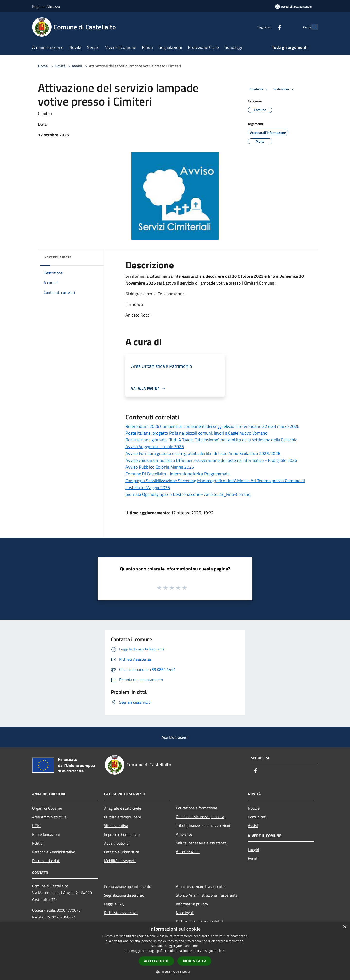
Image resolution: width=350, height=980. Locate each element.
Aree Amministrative (49, 817)
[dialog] (175, 951)
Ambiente (184, 834)
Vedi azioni (284, 89)
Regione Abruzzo (46, 6)
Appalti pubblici (117, 843)
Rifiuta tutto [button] (195, 961)
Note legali (185, 913)
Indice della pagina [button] (58, 257)
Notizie (254, 808)
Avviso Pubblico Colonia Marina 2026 (160, 467)
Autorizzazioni (188, 852)
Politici (38, 843)
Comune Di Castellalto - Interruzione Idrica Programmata (178, 474)
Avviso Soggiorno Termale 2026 (155, 447)
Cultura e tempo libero (122, 817)
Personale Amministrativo (54, 852)
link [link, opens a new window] (222, 951)
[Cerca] (312, 27)
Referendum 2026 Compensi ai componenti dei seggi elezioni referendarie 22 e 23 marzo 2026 (212, 426)
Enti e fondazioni (46, 834)
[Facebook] (269, 27)
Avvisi (77, 66)
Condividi (260, 89)
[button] (175, 972)
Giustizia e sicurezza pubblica (200, 817)
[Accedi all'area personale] (293, 6)
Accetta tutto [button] (156, 961)
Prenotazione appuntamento (128, 886)
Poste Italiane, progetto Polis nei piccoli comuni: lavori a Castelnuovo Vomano (197, 433)
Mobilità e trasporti (120, 861)
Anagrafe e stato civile (122, 808)
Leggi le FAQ (114, 904)
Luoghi (254, 850)
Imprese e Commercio (122, 834)
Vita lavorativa (116, 826)
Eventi (253, 858)
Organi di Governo (47, 808)
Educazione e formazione (197, 808)
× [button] (345, 927)
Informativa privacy (192, 904)
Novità (60, 66)
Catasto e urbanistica (122, 852)
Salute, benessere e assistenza (201, 843)
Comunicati (257, 817)
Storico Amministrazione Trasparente (207, 895)
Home (43, 66)
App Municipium (175, 737)
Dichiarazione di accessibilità (200, 921)
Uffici (36, 826)
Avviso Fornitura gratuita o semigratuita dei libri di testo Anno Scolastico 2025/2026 (203, 453)
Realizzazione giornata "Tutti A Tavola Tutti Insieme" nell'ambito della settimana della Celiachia (211, 440)
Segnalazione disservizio (124, 895)
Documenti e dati (46, 861)
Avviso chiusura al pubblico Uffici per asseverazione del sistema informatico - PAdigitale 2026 (211, 460)
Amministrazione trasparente (200, 886)
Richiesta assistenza (121, 913)
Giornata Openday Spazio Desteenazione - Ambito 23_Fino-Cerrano (188, 494)
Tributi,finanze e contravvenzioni (203, 825)
